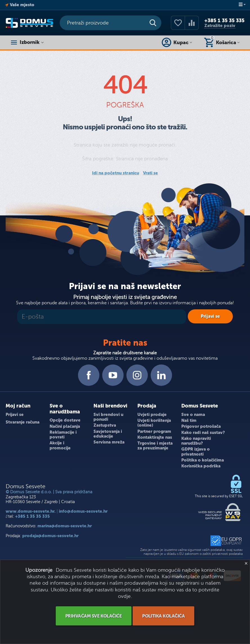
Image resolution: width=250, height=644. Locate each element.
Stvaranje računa (23, 422)
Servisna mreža (109, 442)
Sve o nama (193, 415)
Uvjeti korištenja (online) (154, 423)
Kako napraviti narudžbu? (196, 441)
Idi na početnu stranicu (115, 173)
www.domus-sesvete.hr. (31, 511)
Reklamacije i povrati (63, 435)
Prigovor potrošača (201, 426)
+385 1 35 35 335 (224, 21)
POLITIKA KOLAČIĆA (164, 616)
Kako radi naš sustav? (203, 433)
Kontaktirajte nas (155, 437)
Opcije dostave (65, 420)
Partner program (154, 431)
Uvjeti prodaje (152, 415)
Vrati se (150, 173)
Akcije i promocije (60, 445)
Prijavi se (15, 415)
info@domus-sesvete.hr (83, 511)
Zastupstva (105, 425)
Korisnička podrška (201, 466)
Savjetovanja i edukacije (108, 434)
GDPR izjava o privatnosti (196, 452)
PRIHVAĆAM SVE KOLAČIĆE (93, 616)
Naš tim (189, 420)
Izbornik (30, 42)
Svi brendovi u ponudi (108, 417)
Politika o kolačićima (203, 460)
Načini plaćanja (65, 426)
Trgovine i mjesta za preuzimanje (155, 446)
